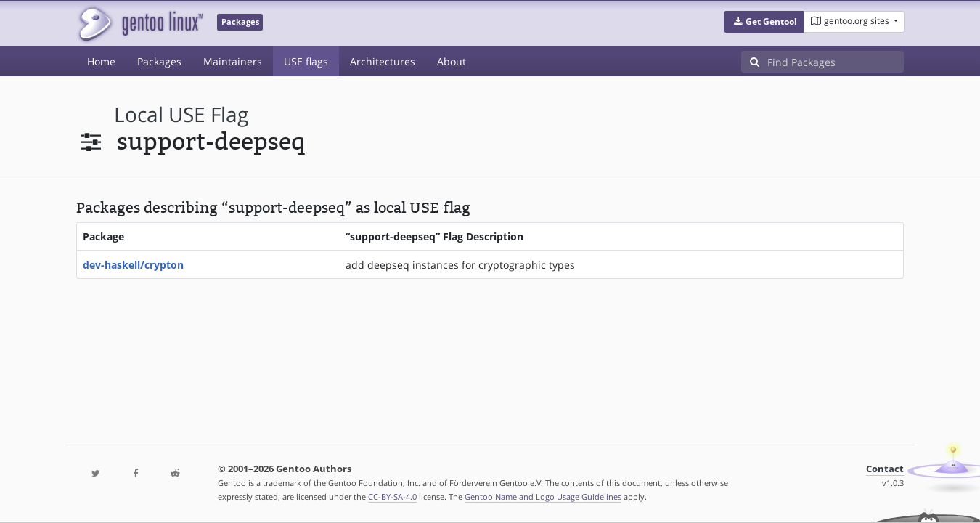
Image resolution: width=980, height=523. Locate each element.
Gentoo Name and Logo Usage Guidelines (543, 496)
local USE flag (181, 114)
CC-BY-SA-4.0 (392, 496)
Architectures (383, 61)
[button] (764, 22)
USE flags (306, 61)
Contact (885, 469)
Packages (159, 61)
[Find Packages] (836, 62)
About (452, 61)
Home (101, 61)
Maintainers (233, 61)
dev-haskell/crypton (133, 265)
